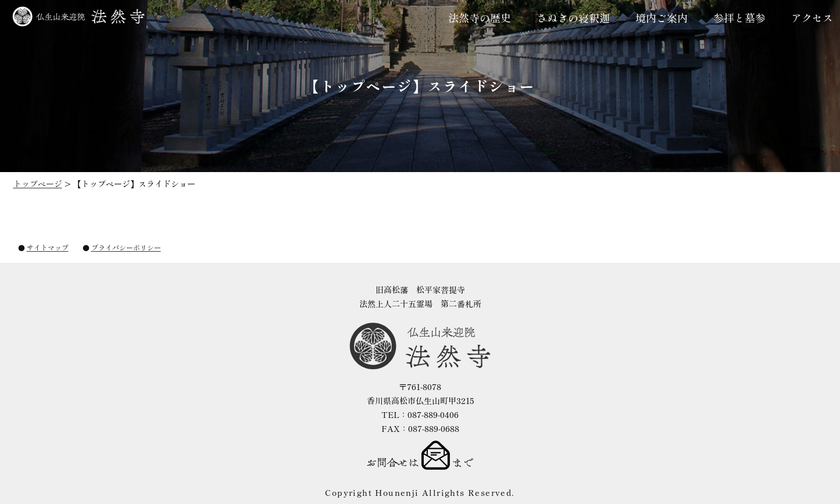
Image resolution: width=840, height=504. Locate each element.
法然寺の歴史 (480, 17)
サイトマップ (48, 247)
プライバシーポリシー (126, 247)
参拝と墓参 (739, 17)
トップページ (38, 184)
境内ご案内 (662, 17)
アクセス (812, 17)
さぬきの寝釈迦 (573, 17)
